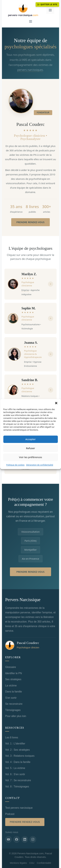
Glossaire (11, 667)
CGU (32, 863)
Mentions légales (18, 863)
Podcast (10, 814)
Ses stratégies (13, 679)
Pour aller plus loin (16, 716)
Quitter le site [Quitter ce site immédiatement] (47, 4)
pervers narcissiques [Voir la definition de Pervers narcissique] (30, 70)
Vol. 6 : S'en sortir (15, 774)
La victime (11, 686)
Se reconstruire (14, 704)
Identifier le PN (14, 673)
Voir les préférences (30, 457)
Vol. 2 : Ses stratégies (17, 750)
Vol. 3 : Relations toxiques (20, 756)
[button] (56, 403)
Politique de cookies (15, 465)
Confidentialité (44, 863)
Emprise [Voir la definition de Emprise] (25, 290)
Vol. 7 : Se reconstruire (18, 780)
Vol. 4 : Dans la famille (18, 762)
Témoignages (13, 710)
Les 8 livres (12, 737)
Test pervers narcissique (19, 808)
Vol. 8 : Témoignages (17, 787)
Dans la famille (14, 692)
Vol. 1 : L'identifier (15, 744)
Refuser (30, 448)
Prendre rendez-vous (30, 222)
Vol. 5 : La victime (15, 768)
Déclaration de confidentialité (40, 465)
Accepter (30, 439)
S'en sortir (11, 698)
